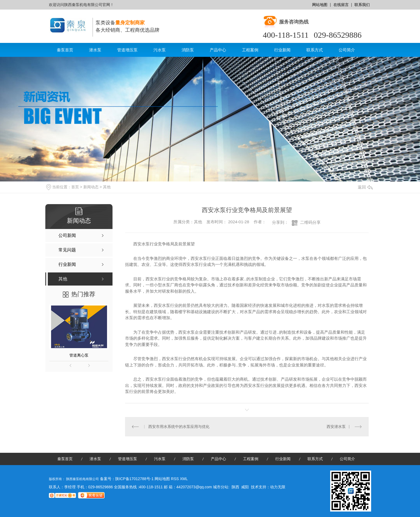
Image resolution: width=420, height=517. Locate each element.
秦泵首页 (65, 50)
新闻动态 (91, 187)
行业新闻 (282, 50)
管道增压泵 (127, 50)
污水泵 (160, 50)
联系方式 (315, 50)
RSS (175, 479)
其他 (107, 187)
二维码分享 (310, 222)
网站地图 (320, 5)
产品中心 (218, 50)
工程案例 (250, 50)
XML (184, 479)
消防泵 (188, 50)
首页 (75, 187)
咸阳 (245, 487)
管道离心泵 (79, 355)
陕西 (235, 487)
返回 (365, 187)
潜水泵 (95, 50)
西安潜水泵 (336, 427)
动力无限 (278, 487)
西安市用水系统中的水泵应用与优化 (179, 427)
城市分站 (221, 487)
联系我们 (362, 5)
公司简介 (347, 50)
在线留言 (341, 5)
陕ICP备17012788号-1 (134, 479)
